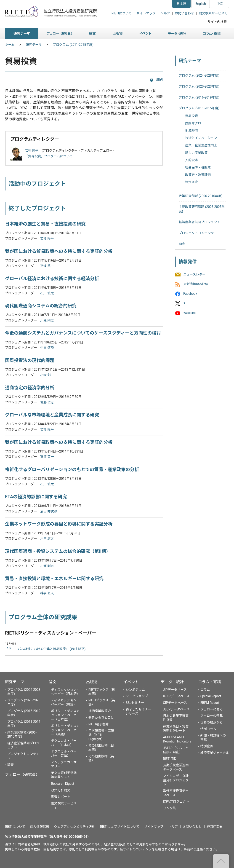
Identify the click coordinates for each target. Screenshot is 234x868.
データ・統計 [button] (177, 34)
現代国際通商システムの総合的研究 (41, 306)
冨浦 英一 (47, 266)
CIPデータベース (175, 703)
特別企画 (207, 746)
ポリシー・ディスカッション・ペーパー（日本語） (65, 715)
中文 (220, 4)
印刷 (159, 80)
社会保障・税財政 (198, 167)
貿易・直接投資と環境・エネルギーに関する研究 (54, 579)
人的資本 (191, 160)
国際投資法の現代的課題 (30, 360)
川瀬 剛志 (47, 320)
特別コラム (208, 729)
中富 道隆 (47, 348)
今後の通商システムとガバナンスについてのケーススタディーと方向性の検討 (83, 333)
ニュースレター (194, 274)
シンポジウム (135, 690)
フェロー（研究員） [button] (59, 34)
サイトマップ (146, 13)
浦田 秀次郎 (49, 511)
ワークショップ (137, 696)
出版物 (92, 682)
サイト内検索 (217, 22)
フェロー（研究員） (22, 774)
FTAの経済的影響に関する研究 (36, 497)
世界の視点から (212, 722)
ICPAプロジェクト (176, 801)
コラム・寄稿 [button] (212, 34)
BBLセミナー (135, 703)
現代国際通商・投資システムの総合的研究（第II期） (58, 551)
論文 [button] (92, 34)
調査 (182, 244)
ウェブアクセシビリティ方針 (74, 827)
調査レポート (61, 797)
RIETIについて (122, 13)
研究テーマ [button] (22, 34)
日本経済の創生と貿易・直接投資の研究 (45, 224)
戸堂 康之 (47, 538)
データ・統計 (172, 682)
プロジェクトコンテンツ (196, 233)
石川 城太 (47, 293)
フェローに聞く (212, 709)
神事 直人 (47, 593)
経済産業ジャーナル (215, 753)
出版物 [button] (118, 34)
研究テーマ (34, 45)
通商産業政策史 (100, 711)
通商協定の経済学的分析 (30, 388)
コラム (205, 690)
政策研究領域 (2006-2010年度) (201, 196)
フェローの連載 (212, 716)
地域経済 (191, 131)
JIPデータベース (175, 690)
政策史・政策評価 (198, 175)
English (201, 4)
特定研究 (191, 182)
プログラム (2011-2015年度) (73, 45)
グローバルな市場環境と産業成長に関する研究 (52, 415)
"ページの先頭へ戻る (221, 861)
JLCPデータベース (176, 709)
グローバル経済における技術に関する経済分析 (52, 279)
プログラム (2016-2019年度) (199, 97)
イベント (131, 682)
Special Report (211, 696)
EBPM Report (210, 703)
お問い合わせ (184, 13)
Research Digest (62, 784)
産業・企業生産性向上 (201, 145)
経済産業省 (215, 827)
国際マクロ (193, 123)
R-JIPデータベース (176, 696)
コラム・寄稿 (210, 682)
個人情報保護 (40, 827)
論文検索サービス (214, 13)
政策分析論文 (61, 790)
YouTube (189, 313)
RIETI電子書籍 (99, 724)
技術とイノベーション (201, 138)
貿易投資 (191, 116)
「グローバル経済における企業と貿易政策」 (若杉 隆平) (45, 649)
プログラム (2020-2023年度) (199, 86)
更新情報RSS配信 (196, 284)
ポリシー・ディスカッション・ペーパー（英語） (65, 730)
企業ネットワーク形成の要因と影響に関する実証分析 (59, 524)
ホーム (10, 45)
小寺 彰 (45, 375)
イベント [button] (145, 34)
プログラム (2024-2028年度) (199, 75)
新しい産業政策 (196, 153)
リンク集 (169, 808)
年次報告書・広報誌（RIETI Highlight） (101, 735)
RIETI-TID (170, 759)
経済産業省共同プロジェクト (199, 222)
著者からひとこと (101, 718)
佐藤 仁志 (47, 402)
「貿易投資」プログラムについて (49, 156)
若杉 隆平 (32, 150)
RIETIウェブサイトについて (120, 827)
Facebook (190, 294)
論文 (53, 682)
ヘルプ (165, 13)
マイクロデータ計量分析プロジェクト (176, 780)
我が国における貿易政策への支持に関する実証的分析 (59, 251)
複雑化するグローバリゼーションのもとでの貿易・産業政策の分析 (72, 470)
